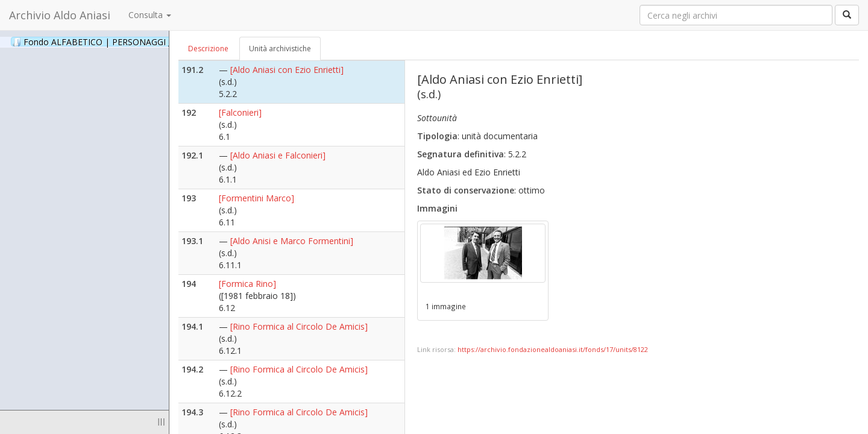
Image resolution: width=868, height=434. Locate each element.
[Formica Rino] (247, 284)
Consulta (150, 15)
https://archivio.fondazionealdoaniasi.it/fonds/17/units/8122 (553, 349)
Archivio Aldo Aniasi (60, 15)
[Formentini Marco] (256, 198)
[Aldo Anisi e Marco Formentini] (292, 241)
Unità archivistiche (280, 49)
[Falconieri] (240, 112)
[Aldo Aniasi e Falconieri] (278, 155)
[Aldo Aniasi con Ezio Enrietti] (287, 70)
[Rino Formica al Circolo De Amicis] (299, 326)
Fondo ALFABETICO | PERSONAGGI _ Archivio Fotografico (146, 42)
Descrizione (208, 49)
